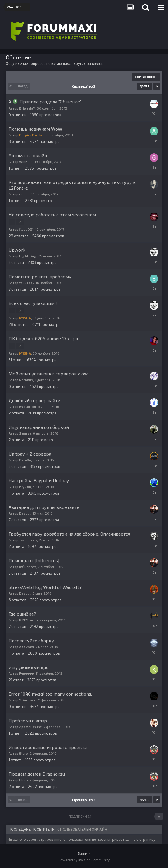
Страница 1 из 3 (84, 86)
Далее (144, 86)
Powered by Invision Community (84, 860)
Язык (84, 853)
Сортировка (146, 77)
